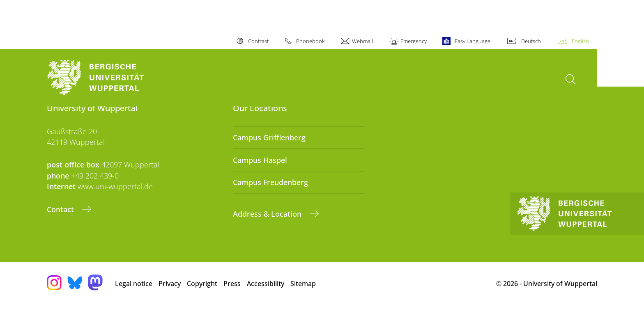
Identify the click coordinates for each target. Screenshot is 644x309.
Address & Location (268, 214)
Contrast (258, 41)
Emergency (414, 41)
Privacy (170, 284)
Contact (61, 209)
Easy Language (473, 41)
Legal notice (134, 284)
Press (232, 284)
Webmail (362, 41)
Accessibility (266, 284)
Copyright (202, 284)
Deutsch (531, 41)
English (580, 41)
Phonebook (310, 41)
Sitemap (303, 284)
